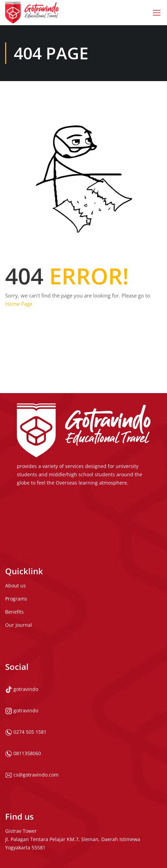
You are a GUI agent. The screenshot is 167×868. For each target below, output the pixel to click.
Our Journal (19, 590)
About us (15, 551)
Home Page (19, 304)
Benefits (14, 577)
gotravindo (22, 655)
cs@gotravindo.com (32, 740)
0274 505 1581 (26, 697)
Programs (16, 564)
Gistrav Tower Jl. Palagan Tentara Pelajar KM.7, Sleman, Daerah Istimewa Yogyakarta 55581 (73, 805)
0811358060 (23, 719)
